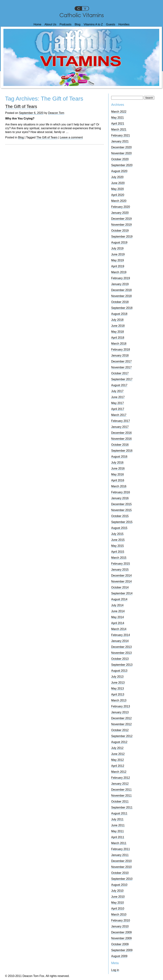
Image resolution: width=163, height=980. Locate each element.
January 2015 (120, 570)
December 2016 (121, 433)
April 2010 (118, 909)
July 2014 (117, 605)
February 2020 (121, 207)
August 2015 (119, 528)
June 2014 (118, 611)
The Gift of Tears (21, 106)
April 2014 (118, 623)
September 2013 (122, 665)
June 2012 (118, 754)
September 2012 (122, 736)
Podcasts (65, 24)
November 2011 (121, 796)
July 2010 (117, 891)
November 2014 (121, 581)
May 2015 (117, 546)
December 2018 (121, 290)
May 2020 (117, 189)
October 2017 (120, 373)
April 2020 (118, 195)
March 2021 (119, 129)
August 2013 (119, 671)
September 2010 (122, 879)
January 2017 (120, 427)
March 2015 (119, 558)
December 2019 (121, 219)
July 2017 (117, 391)
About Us (50, 24)
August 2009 (119, 956)
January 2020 (120, 213)
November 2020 (121, 153)
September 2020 (122, 165)
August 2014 (119, 599)
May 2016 (117, 474)
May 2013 (117, 689)
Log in (115, 970)
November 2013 (121, 653)
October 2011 (120, 801)
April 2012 (118, 766)
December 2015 (121, 504)
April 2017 (118, 409)
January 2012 (120, 784)
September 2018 (122, 308)
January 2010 (120, 926)
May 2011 (117, 831)
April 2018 (118, 338)
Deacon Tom (56, 113)
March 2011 (119, 843)
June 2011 (118, 825)
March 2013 (119, 700)
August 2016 (119, 457)
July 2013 (117, 677)
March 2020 (119, 201)
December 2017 (121, 361)
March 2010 (119, 914)
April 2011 (118, 837)
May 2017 (117, 403)
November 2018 (121, 296)
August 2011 (119, 813)
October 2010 (120, 873)
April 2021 (118, 124)
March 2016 (119, 486)
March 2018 (119, 344)
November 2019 (121, 225)
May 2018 (117, 332)
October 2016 (120, 445)
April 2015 (118, 552)
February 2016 (121, 492)
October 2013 (120, 659)
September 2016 (122, 451)
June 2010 (118, 897)
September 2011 (122, 807)
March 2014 (119, 629)
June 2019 (118, 254)
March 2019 (119, 272)
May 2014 (117, 617)
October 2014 (120, 587)
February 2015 (121, 564)
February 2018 (121, 350)
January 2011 (120, 855)
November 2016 (121, 439)
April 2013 (118, 694)
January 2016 (120, 498)
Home (38, 24)
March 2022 (119, 112)
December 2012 (121, 718)
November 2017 (121, 367)
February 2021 (121, 135)
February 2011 (121, 849)
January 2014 (120, 641)
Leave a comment (71, 137)
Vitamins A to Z (93, 24)
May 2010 (117, 903)
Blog (78, 24)
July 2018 (117, 320)
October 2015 (120, 516)
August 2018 (119, 314)
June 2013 (118, 683)
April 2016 (118, 480)
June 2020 (118, 183)
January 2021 (120, 141)
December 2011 (121, 790)
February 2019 (121, 278)
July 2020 (117, 177)
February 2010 (121, 920)
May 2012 (117, 760)
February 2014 (121, 635)
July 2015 (117, 534)
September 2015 (122, 522)
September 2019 (122, 237)
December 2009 (121, 932)
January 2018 (120, 355)
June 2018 (118, 326)
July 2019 (117, 248)
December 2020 (121, 147)
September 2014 (122, 593)
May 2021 (117, 118)
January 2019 (120, 284)
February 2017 (121, 421)
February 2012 (121, 778)
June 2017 (118, 397)
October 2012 (120, 730)
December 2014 (121, 576)
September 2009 (122, 950)
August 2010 (119, 885)
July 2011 (117, 819)
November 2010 (121, 867)
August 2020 (119, 171)
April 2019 (118, 266)
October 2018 (120, 302)
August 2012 (119, 742)
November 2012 (121, 724)
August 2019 (119, 242)
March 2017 (119, 415)
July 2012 (117, 748)
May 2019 (117, 260)
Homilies (124, 24)
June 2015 (118, 540)
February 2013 (121, 706)
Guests (111, 24)
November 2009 (121, 938)
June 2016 (118, 468)
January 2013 (120, 712)
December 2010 (121, 861)
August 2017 (119, 385)
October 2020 (120, 159)
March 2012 (119, 772)
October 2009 (120, 944)
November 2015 (121, 510)
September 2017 (122, 379)
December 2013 (121, 647)
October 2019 (120, 231)
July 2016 (117, 463)
